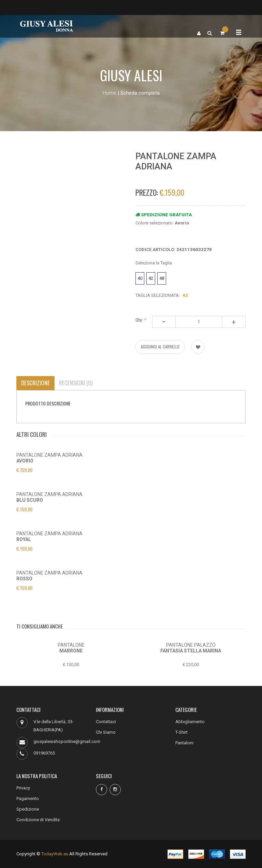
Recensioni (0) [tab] (77, 383)
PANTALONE (71, 645)
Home (110, 93)
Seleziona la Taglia (154, 263)
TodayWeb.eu (55, 854)
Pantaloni (184, 743)
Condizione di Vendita (38, 820)
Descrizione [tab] (36, 383)
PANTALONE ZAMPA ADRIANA (49, 455)
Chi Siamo (106, 732)
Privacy (23, 788)
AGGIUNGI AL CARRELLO (160, 347)
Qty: (141, 320)
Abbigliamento (190, 722)
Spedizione (28, 809)
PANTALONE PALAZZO (191, 645)
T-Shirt (181, 732)
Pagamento (28, 798)
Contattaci (106, 722)
